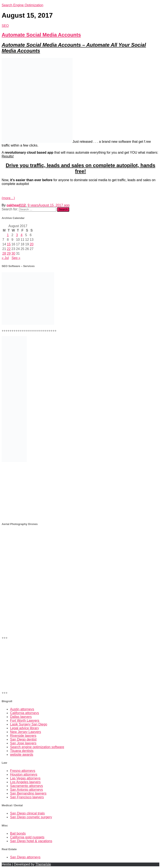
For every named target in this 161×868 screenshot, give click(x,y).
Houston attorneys (24, 774)
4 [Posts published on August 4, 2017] (21, 235)
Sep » (16, 258)
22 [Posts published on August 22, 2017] (9, 249)
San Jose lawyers (23, 743)
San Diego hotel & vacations (31, 841)
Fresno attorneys (23, 771)
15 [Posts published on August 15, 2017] (9, 244)
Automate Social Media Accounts (41, 35)
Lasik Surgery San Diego (29, 724)
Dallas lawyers (21, 717)
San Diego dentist (23, 739)
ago (49, 205)
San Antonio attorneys (27, 790)
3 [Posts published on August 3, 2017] (17, 235)
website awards (22, 755)
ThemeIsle (43, 864)
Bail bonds (18, 833)
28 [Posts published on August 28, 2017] (4, 253)
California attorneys (25, 713)
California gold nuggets (27, 837)
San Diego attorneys (25, 857)
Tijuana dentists (22, 751)
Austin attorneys (22, 709)
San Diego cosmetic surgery (31, 817)
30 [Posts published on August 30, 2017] (13, 253)
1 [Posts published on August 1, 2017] (8, 235)
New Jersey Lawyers (26, 732)
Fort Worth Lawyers (25, 721)
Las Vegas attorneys (25, 778)
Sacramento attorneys (27, 786)
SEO (5, 26)
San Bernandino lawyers (28, 793)
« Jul (5, 258)
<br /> (80, 492)
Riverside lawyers (23, 736)
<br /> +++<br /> (80, 555)
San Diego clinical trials (27, 813)
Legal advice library (25, 728)
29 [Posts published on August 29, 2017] (9, 253)
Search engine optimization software (37, 747)
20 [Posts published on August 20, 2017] (32, 244)
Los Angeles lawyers (25, 782)
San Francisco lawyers (27, 797)
